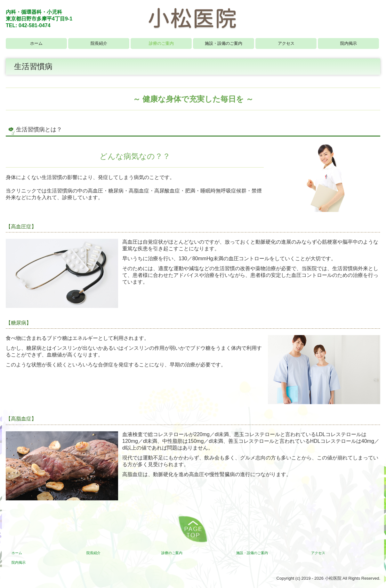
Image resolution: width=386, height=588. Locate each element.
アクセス (286, 43)
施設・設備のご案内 (224, 43)
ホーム (36, 43)
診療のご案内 (161, 43)
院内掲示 (349, 43)
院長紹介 (99, 43)
